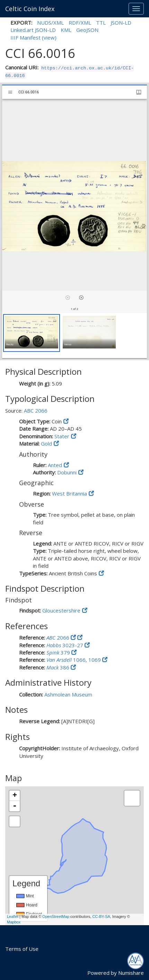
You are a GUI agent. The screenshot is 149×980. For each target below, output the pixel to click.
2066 (59, 637)
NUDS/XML (50, 23)
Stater (62, 436)
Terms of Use (22, 949)
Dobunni (67, 472)
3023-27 (65, 645)
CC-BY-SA (101, 916)
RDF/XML (80, 23)
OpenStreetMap (56, 916)
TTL (101, 23)
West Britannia (69, 493)
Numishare (131, 973)
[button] (32, 333)
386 (59, 667)
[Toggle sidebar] (10, 92)
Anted (55, 465)
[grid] (74, 336)
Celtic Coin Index (30, 9)
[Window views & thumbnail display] (139, 92)
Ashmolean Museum (68, 694)
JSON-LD (121, 23)
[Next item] (81, 298)
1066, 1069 (74, 660)
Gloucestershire (61, 610)
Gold (46, 443)
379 (59, 652)
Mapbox (14, 922)
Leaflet (13, 916)
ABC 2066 (36, 411)
